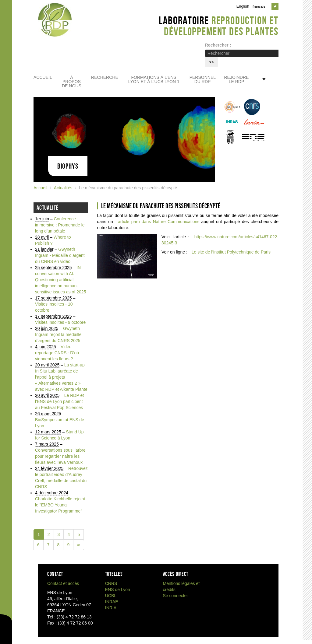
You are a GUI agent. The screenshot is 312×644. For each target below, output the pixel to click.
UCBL (111, 596)
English (243, 6)
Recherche (105, 77)
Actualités (63, 188)
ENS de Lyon (118, 590)
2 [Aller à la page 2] (49, 534)
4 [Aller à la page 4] (69, 534)
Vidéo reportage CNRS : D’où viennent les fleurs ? (57, 353)
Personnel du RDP (203, 80)
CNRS (111, 583)
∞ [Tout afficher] (79, 545)
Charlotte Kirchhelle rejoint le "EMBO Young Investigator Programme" (60, 505)
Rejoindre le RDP (237, 80)
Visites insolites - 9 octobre (60, 322)
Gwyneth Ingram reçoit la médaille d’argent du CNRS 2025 (58, 334)
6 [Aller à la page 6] (38, 545)
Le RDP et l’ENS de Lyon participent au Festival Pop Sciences (59, 401)
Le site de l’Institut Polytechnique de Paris (231, 252)
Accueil (43, 77)
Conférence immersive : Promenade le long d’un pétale (60, 225)
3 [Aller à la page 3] (59, 534)
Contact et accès (63, 583)
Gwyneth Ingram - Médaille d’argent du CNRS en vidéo (60, 255)
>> (211, 62)
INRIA (111, 608)
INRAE (112, 602)
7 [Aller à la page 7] (48, 545)
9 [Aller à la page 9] (68, 545)
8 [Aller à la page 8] (58, 545)
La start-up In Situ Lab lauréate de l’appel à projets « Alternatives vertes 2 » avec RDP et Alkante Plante (61, 377)
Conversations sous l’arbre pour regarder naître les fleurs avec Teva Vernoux (60, 456)
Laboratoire (219, 26)
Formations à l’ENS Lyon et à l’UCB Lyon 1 (154, 80)
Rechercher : (218, 45)
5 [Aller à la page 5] (79, 534)
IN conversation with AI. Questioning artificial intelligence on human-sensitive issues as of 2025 (60, 280)
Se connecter (176, 596)
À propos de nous (72, 82)
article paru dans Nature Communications (159, 222)
